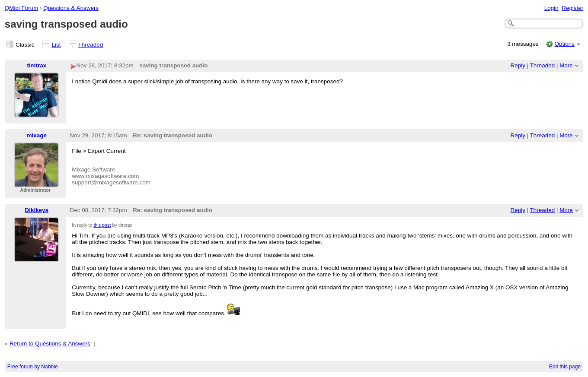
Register (572, 8)
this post (102, 225)
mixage (37, 135)
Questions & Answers (71, 8)
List (56, 45)
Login (551, 8)
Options (564, 44)
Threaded (91, 45)
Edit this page (565, 367)
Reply (518, 65)
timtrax (37, 65)
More (566, 65)
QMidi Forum (22, 8)
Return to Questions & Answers (50, 344)
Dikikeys (37, 210)
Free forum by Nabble (33, 367)
